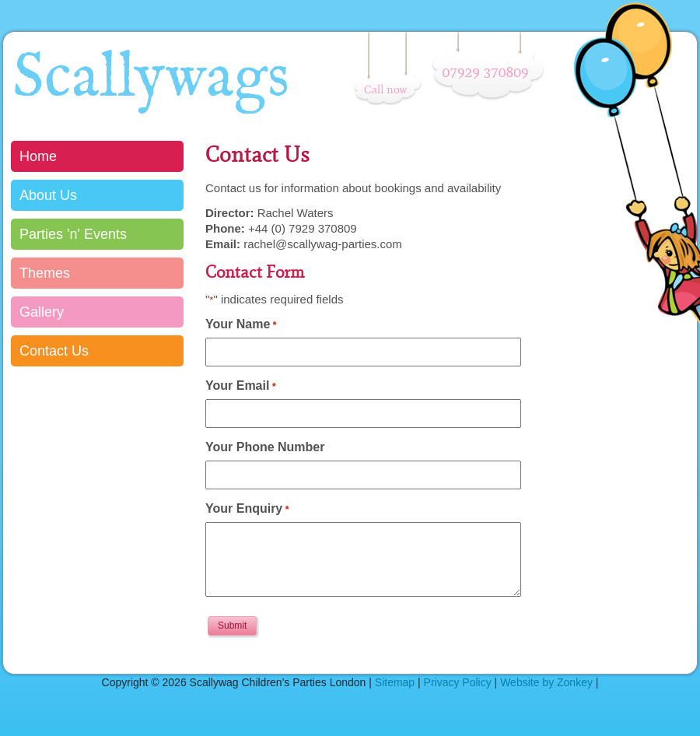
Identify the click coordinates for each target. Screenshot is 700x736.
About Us (48, 195)
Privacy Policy (458, 682)
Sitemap (395, 682)
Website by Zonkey (546, 682)
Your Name (241, 324)
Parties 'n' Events (73, 234)
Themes (45, 273)
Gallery (42, 312)
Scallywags (151, 79)
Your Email (241, 386)
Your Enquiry (247, 508)
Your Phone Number (265, 447)
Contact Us (54, 351)
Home (38, 156)
